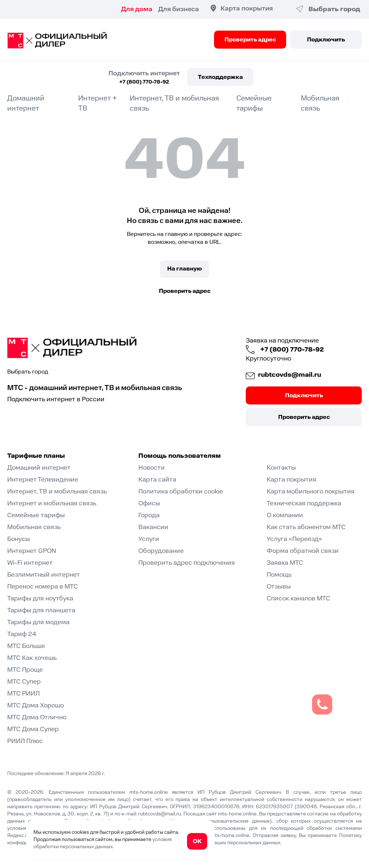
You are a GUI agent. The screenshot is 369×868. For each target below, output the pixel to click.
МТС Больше (26, 646)
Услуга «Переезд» (294, 539)
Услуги (149, 539)
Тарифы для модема (38, 622)
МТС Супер (24, 682)
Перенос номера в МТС (43, 587)
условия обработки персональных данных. (103, 843)
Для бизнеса (179, 9)
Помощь (279, 575)
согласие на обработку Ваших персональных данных (218, 843)
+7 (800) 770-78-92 (144, 82)
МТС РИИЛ (23, 693)
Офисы (149, 503)
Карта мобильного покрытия (311, 491)
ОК (197, 841)
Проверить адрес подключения (187, 563)
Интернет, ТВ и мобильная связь (57, 491)
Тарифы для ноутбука (40, 598)
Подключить (326, 40)
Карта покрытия (247, 8)
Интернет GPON (32, 551)
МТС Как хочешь (32, 658)
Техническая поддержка (304, 503)
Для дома (137, 9)
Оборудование (161, 551)
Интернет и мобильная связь (52, 503)
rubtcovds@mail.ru (290, 375)
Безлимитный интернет (44, 575)
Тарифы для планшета (41, 610)
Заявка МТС (285, 563)
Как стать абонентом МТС (306, 527)
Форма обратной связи (303, 551)
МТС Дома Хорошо (35, 705)
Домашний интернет (26, 103)
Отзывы (279, 587)
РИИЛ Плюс (25, 741)
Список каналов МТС (298, 598)
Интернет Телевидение (43, 480)
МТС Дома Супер (33, 729)
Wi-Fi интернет (30, 563)
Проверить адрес (250, 40)
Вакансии (153, 527)
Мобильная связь (34, 527)
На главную (184, 269)
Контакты (281, 468)
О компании (285, 515)
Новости (152, 468)
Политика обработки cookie (181, 491)
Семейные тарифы (254, 103)
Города (149, 515)
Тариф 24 (22, 634)
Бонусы (19, 539)
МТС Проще (25, 670)
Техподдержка (220, 77)
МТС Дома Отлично (37, 717)
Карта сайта (157, 480)
